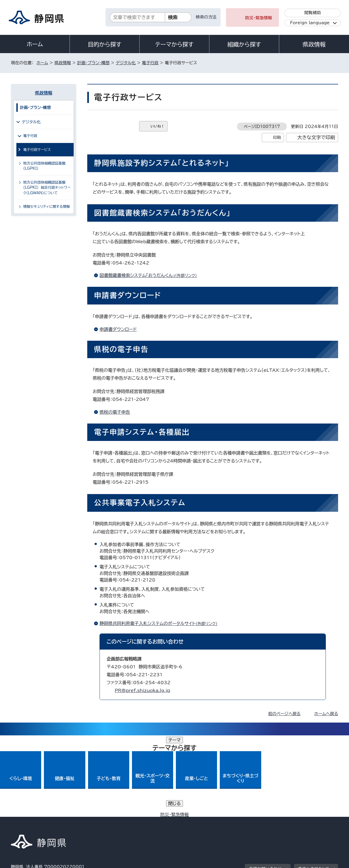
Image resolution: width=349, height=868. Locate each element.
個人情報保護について (97, 821)
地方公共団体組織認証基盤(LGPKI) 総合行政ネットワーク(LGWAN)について (47, 188)
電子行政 (150, 63)
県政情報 (314, 44)
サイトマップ (312, 821)
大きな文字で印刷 (316, 137)
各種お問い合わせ (265, 788)
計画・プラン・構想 (93, 63)
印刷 (277, 137)
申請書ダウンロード (118, 329)
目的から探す (105, 44)
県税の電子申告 (115, 412)
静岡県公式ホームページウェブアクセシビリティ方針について (192, 821)
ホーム (35, 44)
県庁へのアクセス (314, 788)
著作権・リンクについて (36, 821)
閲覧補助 (313, 13)
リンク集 (274, 821)
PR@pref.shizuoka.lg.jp (142, 690)
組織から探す (244, 44)
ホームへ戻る (326, 714)
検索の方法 (206, 17)
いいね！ (157, 126)
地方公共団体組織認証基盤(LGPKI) (44, 166)
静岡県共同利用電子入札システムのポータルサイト (161, 623)
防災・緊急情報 (259, 18)
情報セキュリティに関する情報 (46, 207)
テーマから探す (174, 44)
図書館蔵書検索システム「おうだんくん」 (151, 275)
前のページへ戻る (285, 714)
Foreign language (310, 23)
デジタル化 (126, 63)
